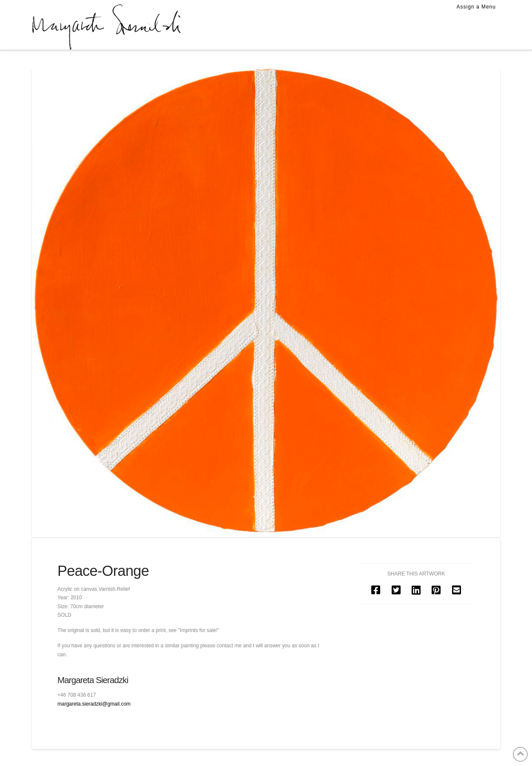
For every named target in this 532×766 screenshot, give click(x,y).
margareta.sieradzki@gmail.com (94, 704)
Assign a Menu (476, 7)
